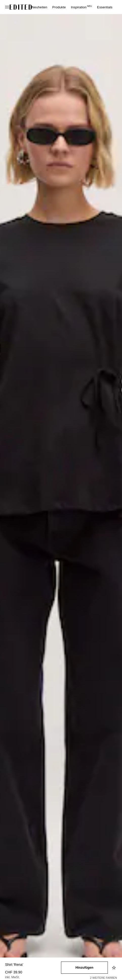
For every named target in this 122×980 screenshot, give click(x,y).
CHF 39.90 (14, 972)
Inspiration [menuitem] (81, 7)
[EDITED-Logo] (21, 7)
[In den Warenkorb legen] (84, 968)
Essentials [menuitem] (105, 7)
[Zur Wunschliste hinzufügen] (114, 968)
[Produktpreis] (33, 975)
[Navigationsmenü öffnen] (8, 7)
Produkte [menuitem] (59, 7)
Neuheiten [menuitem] (40, 7)
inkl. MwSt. (12, 977)
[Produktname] (33, 965)
